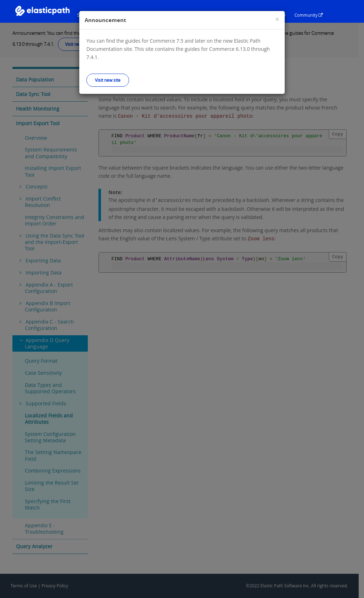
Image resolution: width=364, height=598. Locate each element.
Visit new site (108, 80)
